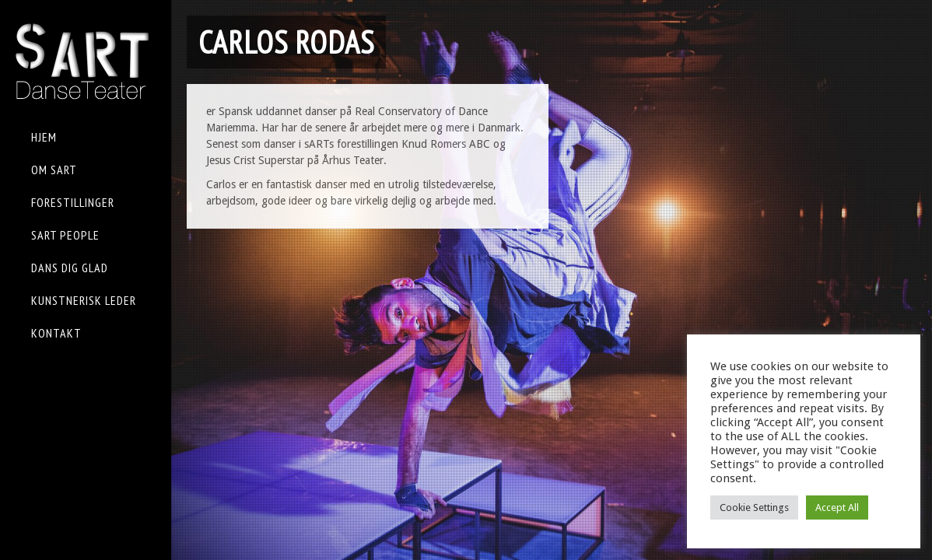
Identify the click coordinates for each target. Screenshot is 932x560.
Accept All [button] (837, 507)
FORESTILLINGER (73, 202)
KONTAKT (56, 333)
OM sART (54, 170)
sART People (65, 235)
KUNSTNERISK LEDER (84, 300)
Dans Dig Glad (70, 268)
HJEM (44, 137)
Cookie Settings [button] (754, 507)
